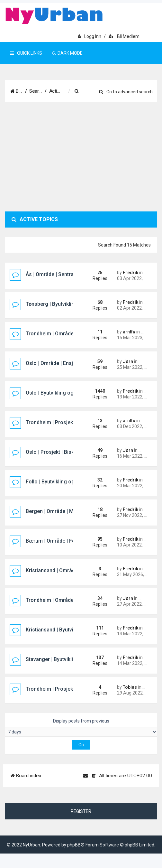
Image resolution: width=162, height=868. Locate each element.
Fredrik (130, 287)
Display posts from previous (81, 742)
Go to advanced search (126, 113)
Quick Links (26, 53)
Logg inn (90, 36)
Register (81, 826)
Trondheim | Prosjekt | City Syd (62, 703)
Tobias (130, 702)
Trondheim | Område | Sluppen (61, 348)
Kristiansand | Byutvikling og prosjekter (72, 644)
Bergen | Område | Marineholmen (64, 526)
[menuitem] (109, 91)
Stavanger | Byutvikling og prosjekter (69, 674)
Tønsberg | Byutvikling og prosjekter (68, 318)
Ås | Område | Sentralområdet (60, 289)
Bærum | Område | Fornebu (57, 555)
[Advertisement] (81, 171)
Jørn (128, 376)
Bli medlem (124, 36)
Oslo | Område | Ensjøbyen (56, 378)
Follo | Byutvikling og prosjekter (63, 496)
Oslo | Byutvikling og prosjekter (62, 407)
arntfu (129, 346)
